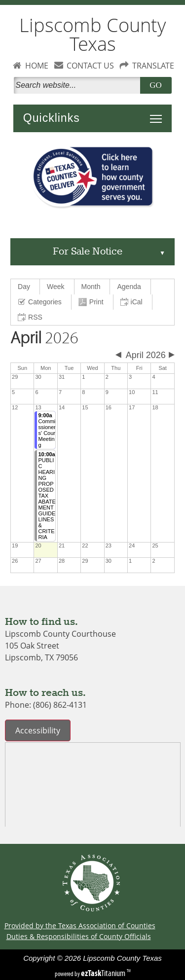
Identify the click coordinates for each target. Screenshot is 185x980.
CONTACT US (90, 66)
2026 (44, 338)
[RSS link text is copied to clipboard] (31, 317)
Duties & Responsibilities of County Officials (79, 936)
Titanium (104, 973)
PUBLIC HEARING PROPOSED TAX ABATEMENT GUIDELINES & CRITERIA (47, 496)
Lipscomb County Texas (92, 34)
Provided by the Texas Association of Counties (80, 926)
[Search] (79, 85)
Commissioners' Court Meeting (47, 430)
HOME (37, 66)
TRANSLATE (153, 66)
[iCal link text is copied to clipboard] (133, 302)
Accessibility (38, 730)
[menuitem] (25, 287)
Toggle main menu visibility (158, 113)
